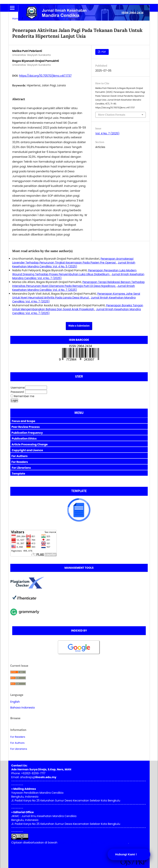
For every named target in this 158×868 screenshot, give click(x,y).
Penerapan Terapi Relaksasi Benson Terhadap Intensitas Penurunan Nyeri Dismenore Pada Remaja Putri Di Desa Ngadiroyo (78, 284)
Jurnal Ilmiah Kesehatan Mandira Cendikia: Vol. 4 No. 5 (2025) (74, 265)
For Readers (18, 737)
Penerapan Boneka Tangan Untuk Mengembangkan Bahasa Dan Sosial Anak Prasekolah (78, 307)
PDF (103, 52)
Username (18, 388)
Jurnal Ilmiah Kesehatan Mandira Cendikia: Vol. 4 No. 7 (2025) (74, 288)
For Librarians (19, 749)
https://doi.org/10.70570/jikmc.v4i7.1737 (45, 76)
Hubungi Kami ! (126, 854)
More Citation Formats (112, 115)
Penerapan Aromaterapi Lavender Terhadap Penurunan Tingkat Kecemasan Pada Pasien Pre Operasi (73, 261)
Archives (30, 19)
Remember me (24, 396)
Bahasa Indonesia (23, 708)
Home (16, 19)
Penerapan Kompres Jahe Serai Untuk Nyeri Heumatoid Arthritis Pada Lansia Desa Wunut (76, 296)
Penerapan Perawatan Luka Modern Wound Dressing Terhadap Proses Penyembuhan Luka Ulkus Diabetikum (74, 272)
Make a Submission (79, 326)
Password (17, 392)
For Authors (17, 743)
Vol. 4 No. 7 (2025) (52, 19)
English (15, 702)
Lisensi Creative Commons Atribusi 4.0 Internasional (93, 843)
